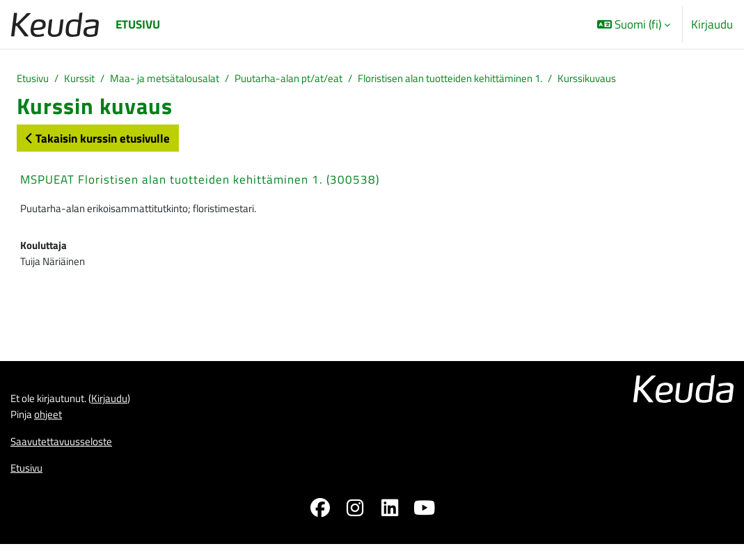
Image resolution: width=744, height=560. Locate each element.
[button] (634, 24)
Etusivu (35, 80)
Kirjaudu (712, 24)
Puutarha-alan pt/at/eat (323, 80)
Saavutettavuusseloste (69, 456)
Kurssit (87, 80)
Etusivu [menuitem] (138, 24)
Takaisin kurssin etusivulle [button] (98, 140)
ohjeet (54, 427)
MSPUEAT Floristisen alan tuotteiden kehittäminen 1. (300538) (200, 182)
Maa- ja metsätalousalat (183, 80)
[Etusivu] (55, 25)
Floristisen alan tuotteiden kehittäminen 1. (508, 80)
